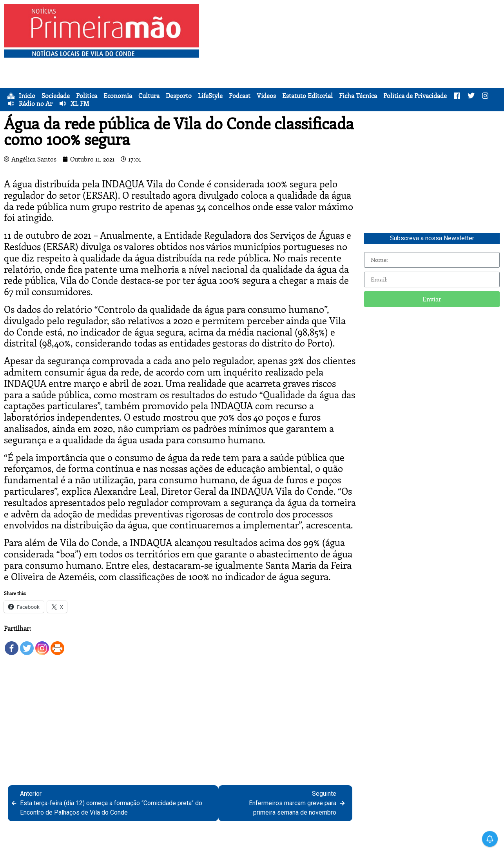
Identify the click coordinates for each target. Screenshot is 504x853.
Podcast (240, 96)
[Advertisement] (353, 59)
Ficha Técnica (358, 96)
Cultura (149, 96)
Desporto (179, 96)
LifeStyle (210, 96)
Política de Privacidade (415, 96)
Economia (118, 96)
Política (87, 96)
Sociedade (56, 96)
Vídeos (266, 96)
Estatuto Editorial (307, 96)
